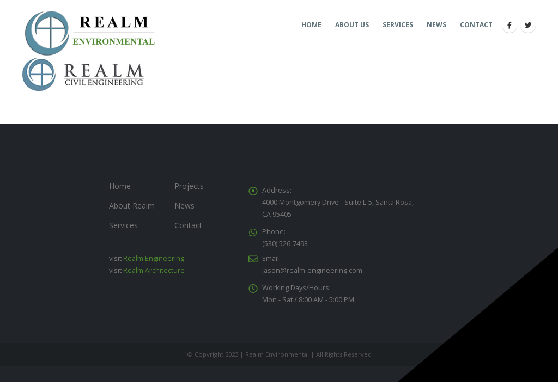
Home (311, 25)
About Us (352, 25)
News (436, 25)
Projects (189, 186)
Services (398, 25)
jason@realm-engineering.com (312, 270)
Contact (476, 25)
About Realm (132, 206)
